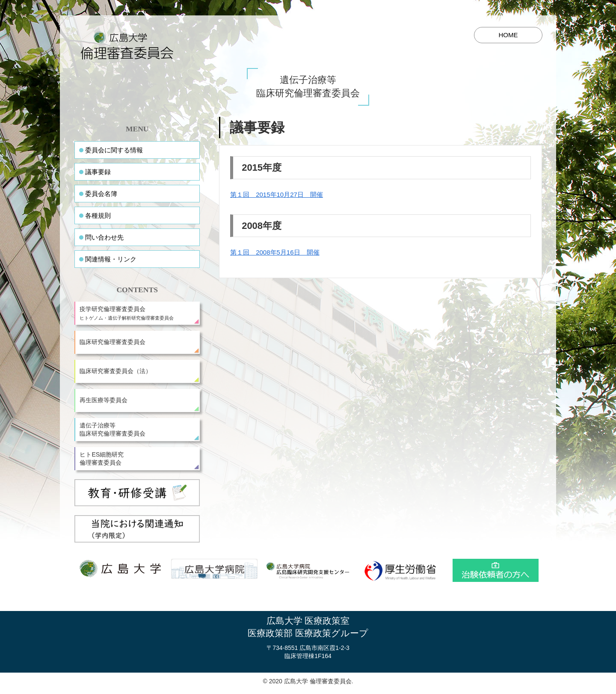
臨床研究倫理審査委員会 (113, 342)
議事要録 (98, 172)
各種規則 (98, 215)
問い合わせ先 (104, 237)
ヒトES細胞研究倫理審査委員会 (102, 459)
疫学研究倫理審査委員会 (138, 313)
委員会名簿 (101, 194)
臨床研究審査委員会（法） (115, 371)
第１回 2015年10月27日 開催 (277, 194)
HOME (508, 35)
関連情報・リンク (111, 259)
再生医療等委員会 (104, 400)
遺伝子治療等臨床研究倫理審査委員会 (113, 430)
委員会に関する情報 (114, 150)
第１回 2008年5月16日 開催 (275, 252)
